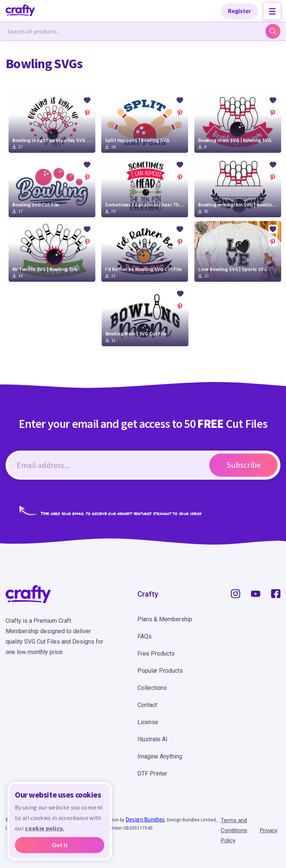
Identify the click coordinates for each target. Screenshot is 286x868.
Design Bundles (145, 819)
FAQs (144, 636)
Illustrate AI (152, 739)
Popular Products (160, 671)
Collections (152, 688)
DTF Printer (152, 774)
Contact (147, 705)
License (148, 722)
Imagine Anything (160, 756)
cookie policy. (44, 828)
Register (240, 11)
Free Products (156, 654)
